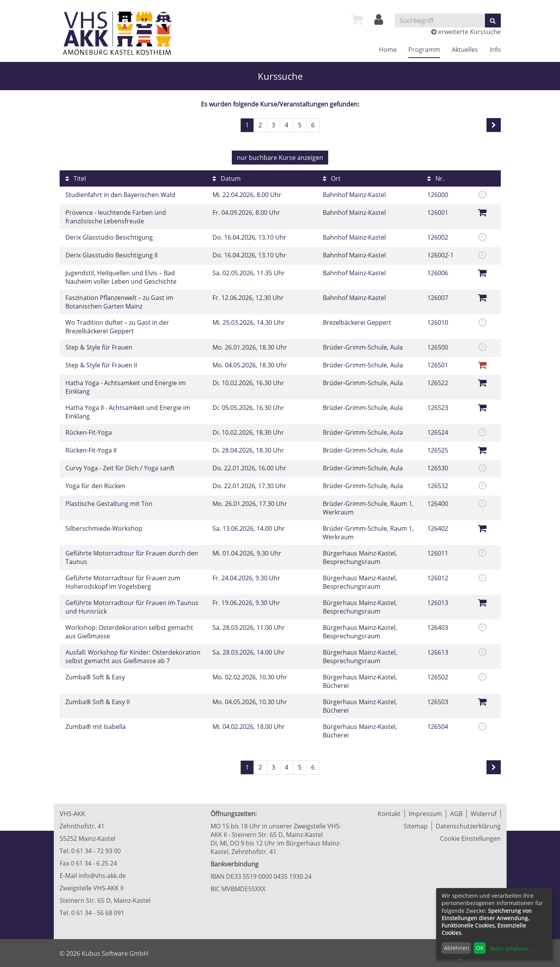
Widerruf (484, 814)
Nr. (436, 178)
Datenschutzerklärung (468, 826)
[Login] (379, 22)
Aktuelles (465, 50)
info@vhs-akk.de (102, 876)
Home (388, 50)
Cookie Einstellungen (470, 838)
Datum (227, 178)
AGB (456, 814)
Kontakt (389, 814)
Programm (424, 50)
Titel (76, 178)
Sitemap (416, 826)
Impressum (425, 814)
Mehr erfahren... (511, 949)
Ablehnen (456, 948)
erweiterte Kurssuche (466, 32)
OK (480, 948)
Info (495, 50)
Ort (332, 178)
